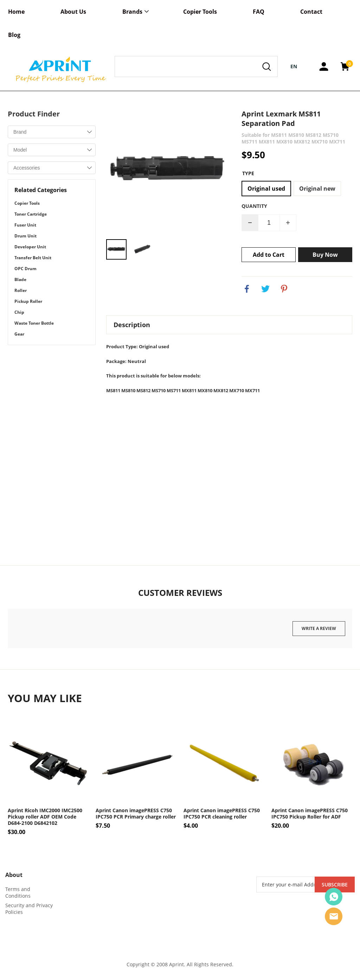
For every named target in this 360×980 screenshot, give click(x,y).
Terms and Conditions (18, 892)
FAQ (259, 12)
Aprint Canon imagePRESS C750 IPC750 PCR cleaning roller (222, 814)
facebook (247, 289)
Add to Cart (269, 255)
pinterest (284, 289)
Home (16, 12)
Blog (14, 35)
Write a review (319, 628)
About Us (73, 12)
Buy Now (325, 255)
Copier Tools (200, 12)
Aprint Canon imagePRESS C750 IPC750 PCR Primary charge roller (136, 814)
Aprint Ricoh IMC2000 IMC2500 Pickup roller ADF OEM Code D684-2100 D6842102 (45, 817)
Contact (311, 12)
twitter (265, 289)
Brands (132, 12)
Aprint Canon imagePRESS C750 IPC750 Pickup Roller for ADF (310, 814)
